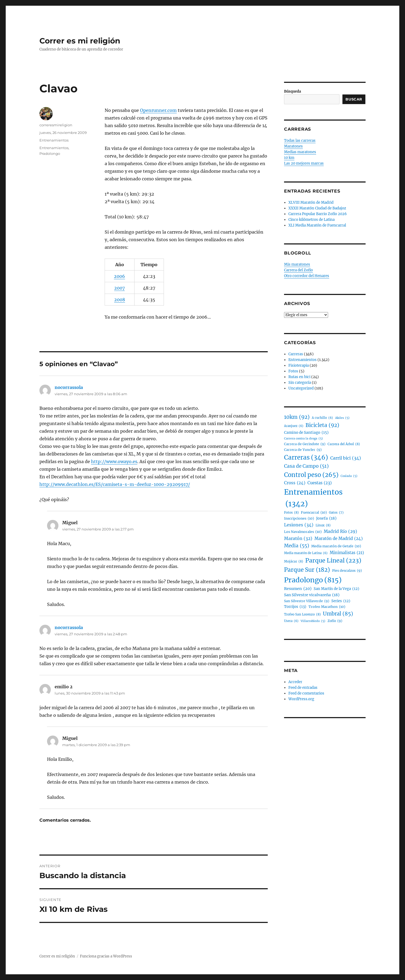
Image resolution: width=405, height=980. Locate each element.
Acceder (295, 682)
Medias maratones (300, 152)
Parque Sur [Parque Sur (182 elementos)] (307, 570)
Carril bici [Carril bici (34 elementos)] (346, 458)
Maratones (293, 146)
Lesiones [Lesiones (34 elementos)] (299, 525)
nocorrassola (69, 387)
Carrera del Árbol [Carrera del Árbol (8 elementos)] (344, 444)
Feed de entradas (303, 688)
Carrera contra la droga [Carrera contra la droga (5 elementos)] (303, 439)
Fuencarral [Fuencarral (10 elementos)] (314, 513)
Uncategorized (301, 388)
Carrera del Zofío (298, 270)
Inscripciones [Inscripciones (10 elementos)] (299, 519)
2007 (119, 288)
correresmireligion (56, 125)
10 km (289, 158)
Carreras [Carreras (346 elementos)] (306, 458)
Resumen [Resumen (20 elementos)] (298, 589)
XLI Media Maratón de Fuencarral (317, 225)
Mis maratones (297, 264)
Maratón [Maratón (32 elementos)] (298, 538)
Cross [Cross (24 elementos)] (295, 483)
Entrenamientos (54, 140)
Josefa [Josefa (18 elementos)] (326, 518)
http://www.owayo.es (114, 461)
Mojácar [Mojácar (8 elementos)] (294, 561)
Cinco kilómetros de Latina (311, 220)
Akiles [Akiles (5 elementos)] (342, 418)
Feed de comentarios (306, 693)
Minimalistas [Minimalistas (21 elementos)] (347, 553)
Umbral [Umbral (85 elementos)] (338, 614)
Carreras (296, 354)
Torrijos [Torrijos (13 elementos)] (295, 607)
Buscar (354, 99)
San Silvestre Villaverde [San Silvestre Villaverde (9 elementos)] (307, 601)
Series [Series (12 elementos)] (341, 601)
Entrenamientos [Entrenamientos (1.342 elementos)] (313, 499)
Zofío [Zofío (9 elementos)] (335, 621)
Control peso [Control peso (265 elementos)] (311, 475)
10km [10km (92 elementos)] (297, 417)
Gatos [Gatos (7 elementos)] (336, 513)
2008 (120, 300)
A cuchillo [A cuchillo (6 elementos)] (322, 418)
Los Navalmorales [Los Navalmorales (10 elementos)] (303, 532)
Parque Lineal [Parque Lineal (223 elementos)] (333, 561)
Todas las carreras (300, 141)
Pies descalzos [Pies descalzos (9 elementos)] (347, 571)
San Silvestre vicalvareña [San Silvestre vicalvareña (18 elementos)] (312, 595)
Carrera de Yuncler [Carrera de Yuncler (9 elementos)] (303, 450)
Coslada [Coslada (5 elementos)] (349, 476)
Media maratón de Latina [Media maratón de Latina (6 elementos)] (306, 553)
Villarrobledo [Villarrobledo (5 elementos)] (313, 621)
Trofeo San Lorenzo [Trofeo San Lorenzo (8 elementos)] (302, 614)
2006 (119, 276)
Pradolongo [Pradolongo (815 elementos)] (313, 580)
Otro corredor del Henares (307, 276)
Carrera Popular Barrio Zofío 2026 (318, 214)
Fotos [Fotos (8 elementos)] (291, 512)
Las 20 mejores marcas (304, 163)
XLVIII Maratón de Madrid (311, 202)
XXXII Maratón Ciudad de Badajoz (317, 208)
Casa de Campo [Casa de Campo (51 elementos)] (306, 466)
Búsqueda (292, 91)
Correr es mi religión (80, 41)
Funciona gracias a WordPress (106, 956)
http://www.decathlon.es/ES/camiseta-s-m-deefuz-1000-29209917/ (115, 484)
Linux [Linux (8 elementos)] (323, 525)
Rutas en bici (299, 377)
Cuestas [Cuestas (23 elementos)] (320, 483)
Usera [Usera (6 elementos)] (291, 621)
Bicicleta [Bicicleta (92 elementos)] (322, 425)
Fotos (293, 371)
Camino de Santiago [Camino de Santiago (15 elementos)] (306, 433)
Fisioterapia (299, 365)
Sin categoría (300, 383)
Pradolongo (50, 153)
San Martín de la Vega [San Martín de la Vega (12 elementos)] (337, 589)
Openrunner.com (158, 110)
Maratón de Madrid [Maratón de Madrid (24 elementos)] (339, 539)
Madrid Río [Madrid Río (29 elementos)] (340, 532)
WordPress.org (301, 699)
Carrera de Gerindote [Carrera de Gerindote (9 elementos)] (305, 444)
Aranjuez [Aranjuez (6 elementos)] (294, 426)
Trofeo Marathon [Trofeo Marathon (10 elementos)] (327, 607)
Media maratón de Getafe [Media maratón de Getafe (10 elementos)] (336, 546)
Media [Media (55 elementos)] (297, 546)
